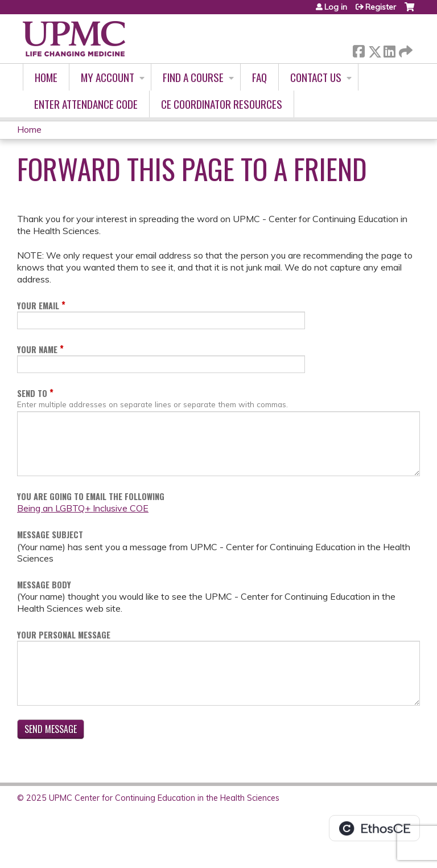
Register (381, 7)
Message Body (44, 585)
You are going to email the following (91, 496)
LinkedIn (389, 49)
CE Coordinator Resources (222, 104)
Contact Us (316, 77)
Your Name (37, 349)
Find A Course (193, 77)
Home (46, 77)
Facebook (358, 49)
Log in (336, 7)
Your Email (38, 306)
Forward (405, 49)
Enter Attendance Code (86, 104)
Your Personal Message (64, 635)
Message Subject (50, 535)
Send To (32, 393)
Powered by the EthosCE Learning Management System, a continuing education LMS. (374, 828)
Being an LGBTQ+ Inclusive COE (83, 508)
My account (108, 77)
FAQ (259, 77)
